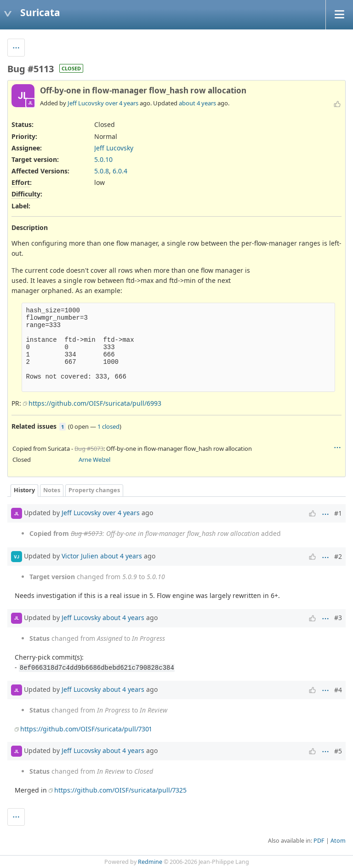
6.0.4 (120, 171)
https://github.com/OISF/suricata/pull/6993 (95, 403)
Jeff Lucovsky (86, 103)
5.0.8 (102, 171)
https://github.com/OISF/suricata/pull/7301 (86, 729)
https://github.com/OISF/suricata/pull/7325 (120, 790)
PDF (319, 841)
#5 (338, 751)
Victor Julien (80, 556)
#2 (338, 556)
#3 (338, 618)
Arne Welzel (94, 460)
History (24, 490)
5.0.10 (103, 159)
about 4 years (197, 103)
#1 (338, 513)
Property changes (94, 490)
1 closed (108, 426)
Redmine (150, 862)
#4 (338, 690)
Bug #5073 (89, 448)
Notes (52, 490)
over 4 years (122, 103)
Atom (338, 841)
